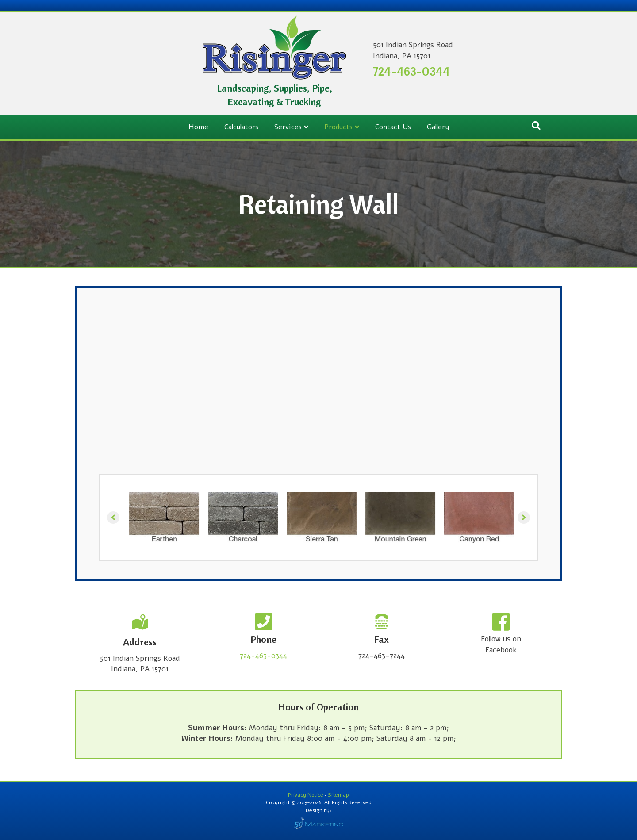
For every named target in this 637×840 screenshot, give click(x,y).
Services (288, 127)
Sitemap (338, 795)
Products (338, 127)
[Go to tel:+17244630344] (263, 638)
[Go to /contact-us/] (140, 644)
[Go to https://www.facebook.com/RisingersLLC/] (501, 635)
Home (198, 127)
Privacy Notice (306, 795)
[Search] (536, 126)
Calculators (241, 127)
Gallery (438, 127)
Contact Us (393, 127)
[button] (113, 518)
